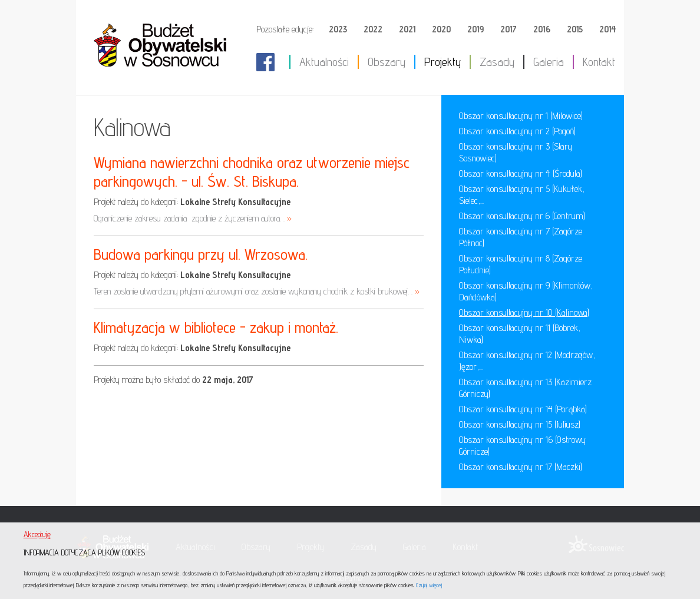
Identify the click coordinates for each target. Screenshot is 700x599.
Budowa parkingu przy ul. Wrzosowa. (201, 254)
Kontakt (599, 62)
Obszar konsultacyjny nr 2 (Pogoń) (517, 131)
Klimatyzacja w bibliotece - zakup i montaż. (216, 327)
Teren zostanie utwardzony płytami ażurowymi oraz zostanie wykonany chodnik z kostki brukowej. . (257, 291)
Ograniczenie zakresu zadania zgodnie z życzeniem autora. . (193, 218)
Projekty (443, 62)
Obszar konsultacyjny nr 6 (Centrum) (522, 216)
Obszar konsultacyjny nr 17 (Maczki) (521, 467)
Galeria (549, 62)
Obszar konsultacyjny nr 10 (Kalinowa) (524, 312)
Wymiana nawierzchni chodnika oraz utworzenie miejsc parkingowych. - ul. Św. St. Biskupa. (252, 172)
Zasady (497, 62)
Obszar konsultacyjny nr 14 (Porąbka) (523, 409)
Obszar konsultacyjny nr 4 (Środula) (521, 173)
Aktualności (324, 62)
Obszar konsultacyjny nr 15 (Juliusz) (520, 424)
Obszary (387, 62)
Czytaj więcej (429, 585)
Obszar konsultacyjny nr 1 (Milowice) (521, 116)
